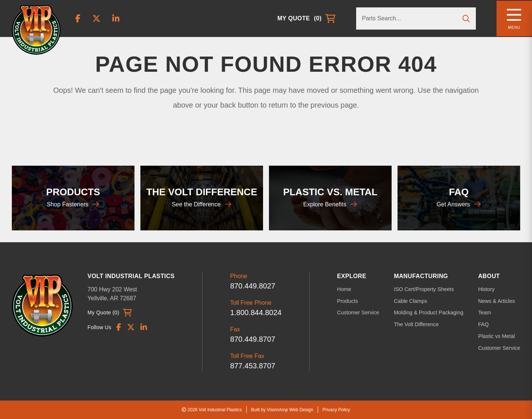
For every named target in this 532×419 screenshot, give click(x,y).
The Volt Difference (418, 324)
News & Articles (497, 301)
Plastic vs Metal (497, 335)
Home (347, 289)
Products (351, 301)
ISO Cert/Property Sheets (426, 289)
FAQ (484, 324)
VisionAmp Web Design (290, 410)
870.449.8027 (255, 286)
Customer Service (361, 312)
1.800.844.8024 (258, 312)
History (487, 289)
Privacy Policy (336, 410)
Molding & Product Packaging (430, 312)
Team (485, 312)
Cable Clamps (413, 301)
